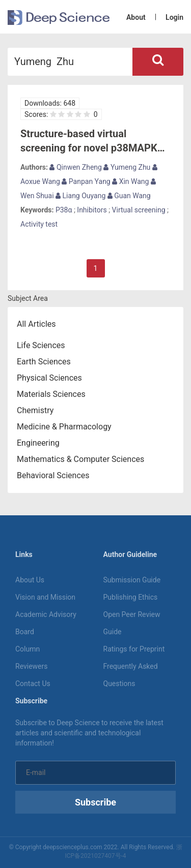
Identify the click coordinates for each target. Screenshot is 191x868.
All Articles (36, 324)
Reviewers (32, 666)
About (136, 17)
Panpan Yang (86, 181)
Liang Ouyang (80, 196)
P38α (64, 210)
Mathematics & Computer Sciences (80, 459)
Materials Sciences (51, 394)
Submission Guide (132, 580)
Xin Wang (130, 181)
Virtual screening (139, 210)
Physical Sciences (49, 378)
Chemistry (35, 410)
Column (28, 649)
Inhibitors (92, 210)
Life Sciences (41, 345)
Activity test (39, 224)
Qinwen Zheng (76, 167)
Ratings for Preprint (134, 649)
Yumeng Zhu (127, 167)
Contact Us (33, 684)
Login (174, 17)
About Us (30, 580)
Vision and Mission (45, 597)
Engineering (38, 443)
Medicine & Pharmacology (64, 427)
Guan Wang (129, 196)
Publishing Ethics (131, 597)
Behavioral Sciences (53, 475)
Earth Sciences (44, 362)
